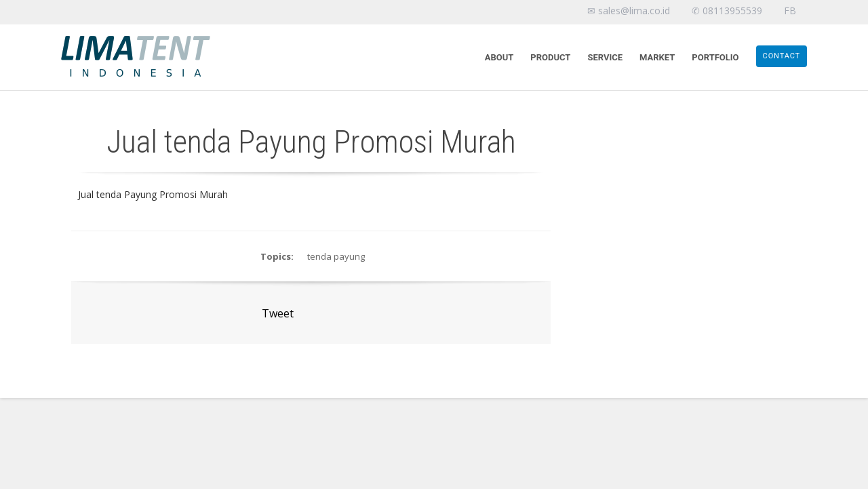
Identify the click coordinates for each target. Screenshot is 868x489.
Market (657, 57)
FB (790, 11)
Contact (782, 56)
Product (550, 57)
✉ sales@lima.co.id (629, 11)
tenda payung (336, 256)
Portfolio (715, 57)
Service (605, 57)
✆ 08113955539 (727, 11)
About (499, 57)
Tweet (278, 313)
